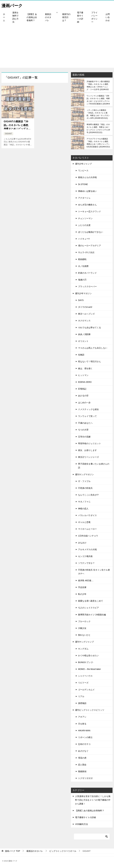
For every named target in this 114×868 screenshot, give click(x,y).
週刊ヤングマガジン (84, 474)
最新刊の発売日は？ (66, 17)
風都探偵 (82, 771)
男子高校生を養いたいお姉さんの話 (94, 466)
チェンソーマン (85, 218)
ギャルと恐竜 (84, 522)
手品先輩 (82, 587)
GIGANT (8, 134)
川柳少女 (82, 628)
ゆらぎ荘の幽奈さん (87, 205)
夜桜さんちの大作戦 (87, 177)
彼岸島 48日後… (86, 580)
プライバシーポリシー (94, 17)
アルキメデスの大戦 (87, 549)
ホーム (4, 17)
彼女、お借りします (87, 450)
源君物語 (82, 703)
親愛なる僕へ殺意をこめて (91, 601)
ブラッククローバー (87, 286)
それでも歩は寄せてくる (90, 328)
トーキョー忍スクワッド (90, 211)
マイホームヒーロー (87, 529)
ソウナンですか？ (86, 563)
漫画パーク (13, 5)
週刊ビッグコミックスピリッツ (90, 710)
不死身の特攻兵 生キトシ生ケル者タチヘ (94, 572)
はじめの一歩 (84, 403)
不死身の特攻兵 (85, 488)
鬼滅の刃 (82, 280)
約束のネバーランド (87, 273)
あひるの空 (83, 396)
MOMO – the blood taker (89, 669)
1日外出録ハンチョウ (88, 536)
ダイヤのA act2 (85, 307)
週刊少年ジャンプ (83, 164)
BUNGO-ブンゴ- (86, 662)
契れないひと (84, 635)
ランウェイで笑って (87, 416)
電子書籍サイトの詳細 (80, 17)
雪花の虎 (82, 758)
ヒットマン (83, 375)
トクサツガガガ (85, 778)
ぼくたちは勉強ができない (91, 232)
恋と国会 (82, 765)
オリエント (83, 341)
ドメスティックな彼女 (88, 409)
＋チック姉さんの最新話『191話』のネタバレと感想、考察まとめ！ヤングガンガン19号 (98, 114)
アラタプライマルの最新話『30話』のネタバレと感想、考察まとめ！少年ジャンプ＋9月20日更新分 (98, 143)
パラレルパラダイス (87, 515)
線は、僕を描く (85, 368)
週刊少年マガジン (83, 293)
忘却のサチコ (84, 744)
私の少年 (82, 594)
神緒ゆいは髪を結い (87, 191)
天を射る (82, 724)
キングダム (83, 649)
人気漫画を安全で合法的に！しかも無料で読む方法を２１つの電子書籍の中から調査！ (93, 800)
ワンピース (83, 171)
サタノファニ (84, 502)
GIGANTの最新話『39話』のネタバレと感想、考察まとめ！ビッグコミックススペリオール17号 (17, 125)
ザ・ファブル (84, 481)
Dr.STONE (83, 184)
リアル (81, 696)
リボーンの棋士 (85, 737)
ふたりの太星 (84, 225)
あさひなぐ (83, 751)
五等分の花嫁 (84, 437)
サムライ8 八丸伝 (86, 252)
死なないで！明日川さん (90, 361)
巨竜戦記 (82, 389)
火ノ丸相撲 (83, 266)
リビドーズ (83, 683)
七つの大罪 (83, 430)
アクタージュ (84, 198)
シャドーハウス (85, 676)
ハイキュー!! (84, 239)
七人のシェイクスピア (88, 608)
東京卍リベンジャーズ (88, 457)
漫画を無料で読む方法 (15, 17)
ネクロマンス (84, 321)
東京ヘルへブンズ (86, 314)
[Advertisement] (57, 47)
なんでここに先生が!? (88, 495)
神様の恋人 (83, 509)
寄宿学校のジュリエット (90, 443)
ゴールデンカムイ (86, 690)
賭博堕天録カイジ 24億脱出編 (92, 615)
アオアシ (82, 717)
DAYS (81, 300)
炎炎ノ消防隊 (84, 334)
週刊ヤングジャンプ (84, 642)
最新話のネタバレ (48, 17)
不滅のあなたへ (85, 423)
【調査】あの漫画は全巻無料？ (32, 17)
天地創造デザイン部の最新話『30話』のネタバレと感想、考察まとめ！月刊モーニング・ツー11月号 (98, 86)
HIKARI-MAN (84, 731)
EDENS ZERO (85, 382)
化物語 (81, 355)
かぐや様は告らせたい (88, 656)
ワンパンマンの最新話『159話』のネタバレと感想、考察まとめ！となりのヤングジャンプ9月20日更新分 (98, 100)
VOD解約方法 (81, 824)
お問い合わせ (108, 17)
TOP (12, 851)
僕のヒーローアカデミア (90, 246)
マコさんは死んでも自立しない (93, 348)
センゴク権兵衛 (85, 556)
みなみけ (82, 543)
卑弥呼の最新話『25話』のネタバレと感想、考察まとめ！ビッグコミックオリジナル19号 (98, 128)
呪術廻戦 (82, 259)
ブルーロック (84, 621)
